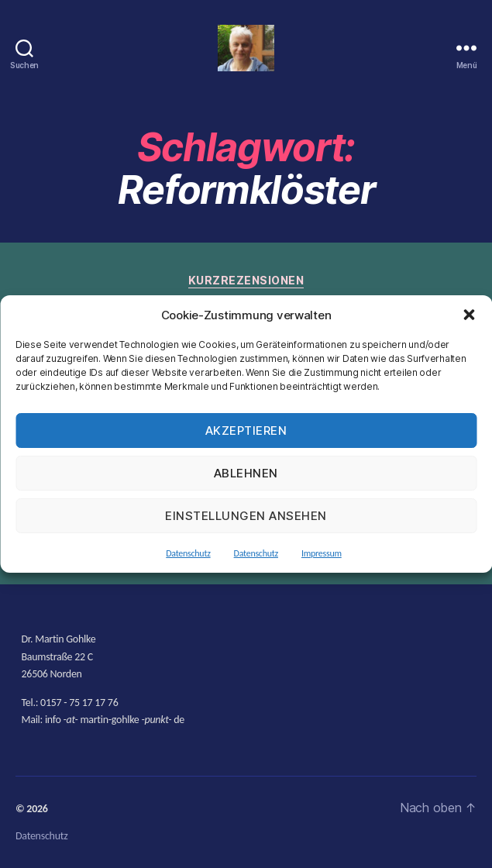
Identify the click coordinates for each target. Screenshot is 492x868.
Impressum (322, 553)
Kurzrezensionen (246, 280)
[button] (469, 315)
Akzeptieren (246, 431)
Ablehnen (246, 473)
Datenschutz (188, 553)
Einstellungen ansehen (246, 516)
